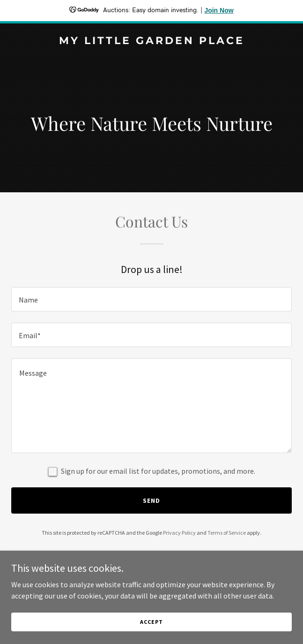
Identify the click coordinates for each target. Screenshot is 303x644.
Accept (151, 622)
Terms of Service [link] (227, 533)
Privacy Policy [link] (179, 533)
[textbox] (151, 299)
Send (151, 500)
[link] (151, 41)
